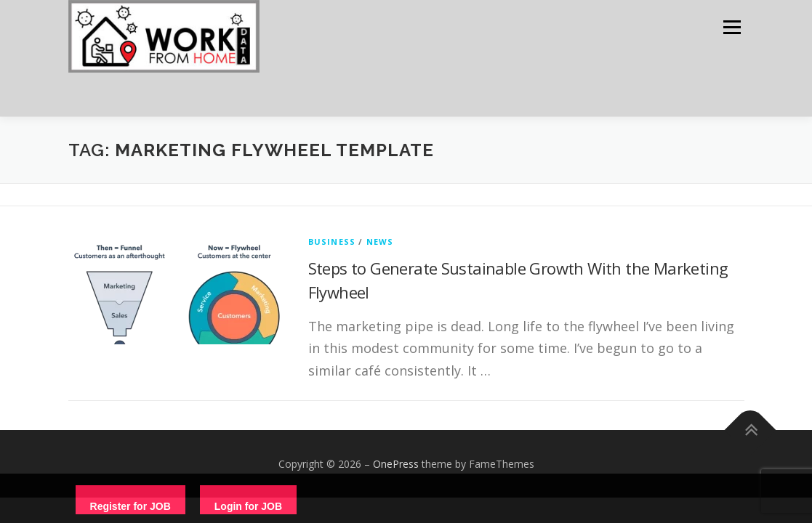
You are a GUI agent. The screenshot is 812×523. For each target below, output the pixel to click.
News (380, 242)
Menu (732, 27)
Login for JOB (248, 506)
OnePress (396, 464)
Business (332, 242)
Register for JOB (130, 506)
